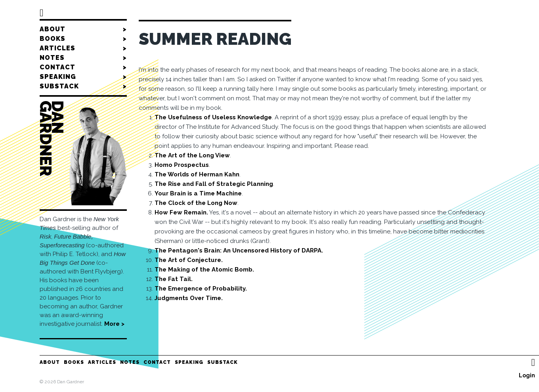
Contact (83, 67)
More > (114, 324)
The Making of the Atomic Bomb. (204, 270)
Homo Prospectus (182, 165)
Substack (83, 86)
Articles (83, 48)
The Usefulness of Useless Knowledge (213, 117)
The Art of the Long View (192, 155)
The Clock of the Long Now (196, 203)
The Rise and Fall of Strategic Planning (214, 184)
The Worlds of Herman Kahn (197, 174)
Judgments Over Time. (189, 298)
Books (83, 39)
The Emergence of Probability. (201, 289)
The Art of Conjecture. (189, 260)
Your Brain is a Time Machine (198, 193)
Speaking (83, 77)
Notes (83, 58)
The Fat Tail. (174, 279)
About (83, 29)
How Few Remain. (181, 212)
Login (527, 375)
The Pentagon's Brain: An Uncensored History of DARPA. (239, 250)
